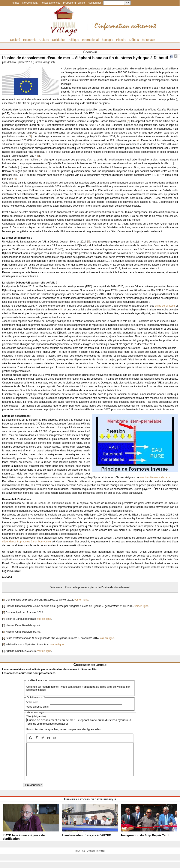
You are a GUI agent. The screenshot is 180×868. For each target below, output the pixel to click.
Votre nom (32, 702)
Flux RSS (81, 857)
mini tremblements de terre (155, 477)
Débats (134, 40)
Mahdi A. (12, 62)
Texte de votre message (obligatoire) (47, 724)
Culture (44, 40)
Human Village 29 (44, 62)
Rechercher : (95, 3)
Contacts (91, 857)
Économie (30, 40)
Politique (73, 40)
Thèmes (15, 3)
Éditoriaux (148, 40)
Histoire (121, 40)
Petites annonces (50, 3)
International (90, 40)
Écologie (107, 40)
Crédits (100, 857)
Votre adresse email (38, 707)
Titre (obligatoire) (36, 716)
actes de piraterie (165, 306)
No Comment (30, 3)
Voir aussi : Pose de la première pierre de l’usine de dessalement (90, 587)
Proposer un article (74, 3)
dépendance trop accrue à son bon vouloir (27, 542)
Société (15, 40)
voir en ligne (82, 600)
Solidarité (58, 40)
